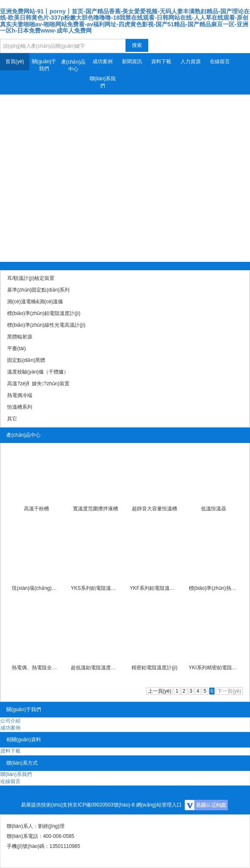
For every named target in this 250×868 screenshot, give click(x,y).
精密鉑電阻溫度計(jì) (155, 668)
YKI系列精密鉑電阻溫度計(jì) (214, 668)
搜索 (137, 45)
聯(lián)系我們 (103, 82)
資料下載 (161, 61)
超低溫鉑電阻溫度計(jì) (95, 668)
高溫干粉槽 (36, 509)
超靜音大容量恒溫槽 (155, 509)
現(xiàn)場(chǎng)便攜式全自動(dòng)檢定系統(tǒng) (36, 588)
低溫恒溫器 (214, 509)
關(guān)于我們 (44, 65)
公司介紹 (10, 721)
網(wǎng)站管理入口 (159, 805)
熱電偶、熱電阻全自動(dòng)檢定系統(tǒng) (36, 668)
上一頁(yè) (160, 691)
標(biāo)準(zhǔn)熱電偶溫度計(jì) (214, 588)
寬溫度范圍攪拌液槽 (95, 509)
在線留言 (220, 61)
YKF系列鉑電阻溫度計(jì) (155, 588)
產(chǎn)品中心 (73, 65)
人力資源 (191, 61)
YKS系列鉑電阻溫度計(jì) (95, 588)
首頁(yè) (15, 61)
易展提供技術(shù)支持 (47, 805)
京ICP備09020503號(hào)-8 (103, 805)
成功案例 (103, 61)
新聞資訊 (132, 61)
